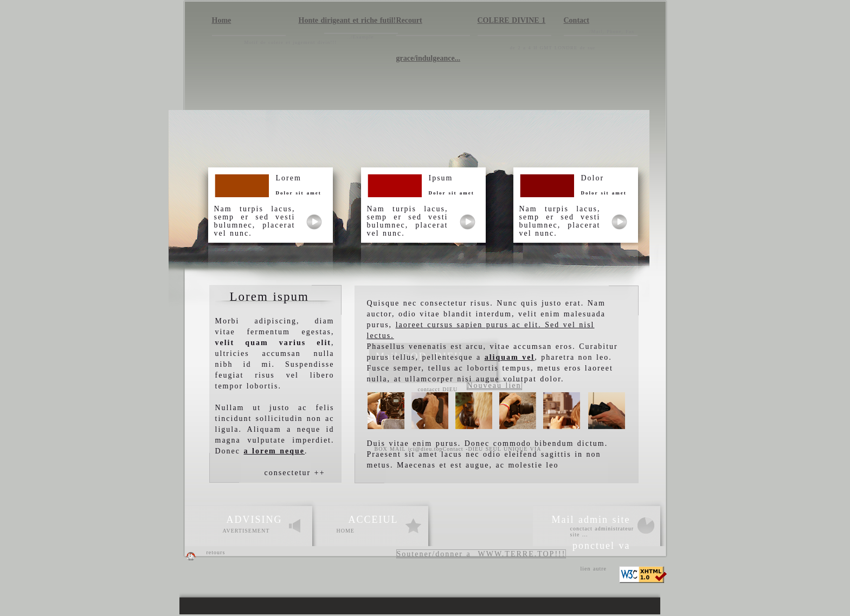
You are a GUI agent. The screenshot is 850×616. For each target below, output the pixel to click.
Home (222, 20)
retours (216, 552)
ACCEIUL (374, 520)
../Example (361, 37)
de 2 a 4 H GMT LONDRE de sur (554, 48)
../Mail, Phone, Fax (610, 31)
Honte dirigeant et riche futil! (347, 20)
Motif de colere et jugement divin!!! (291, 42)
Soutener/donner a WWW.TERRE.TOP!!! (481, 554)
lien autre (594, 569)
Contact (577, 20)
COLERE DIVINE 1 (512, 20)
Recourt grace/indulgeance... (429, 26)
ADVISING (255, 520)
